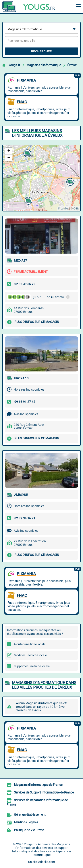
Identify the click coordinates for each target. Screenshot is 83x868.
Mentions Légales (26, 822)
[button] (27, 153)
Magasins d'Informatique (44, 65)
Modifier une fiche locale (30, 655)
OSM (76, 209)
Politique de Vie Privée (29, 830)
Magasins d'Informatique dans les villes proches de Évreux (44, 685)
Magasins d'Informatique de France (38, 785)
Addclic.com (46, 862)
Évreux (72, 65)
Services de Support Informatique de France (44, 792)
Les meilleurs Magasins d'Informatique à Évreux (37, 133)
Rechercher (41, 51)
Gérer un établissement (30, 815)
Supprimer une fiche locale (32, 666)
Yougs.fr (14, 65)
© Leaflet (63, 209)
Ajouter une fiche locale (30, 644)
